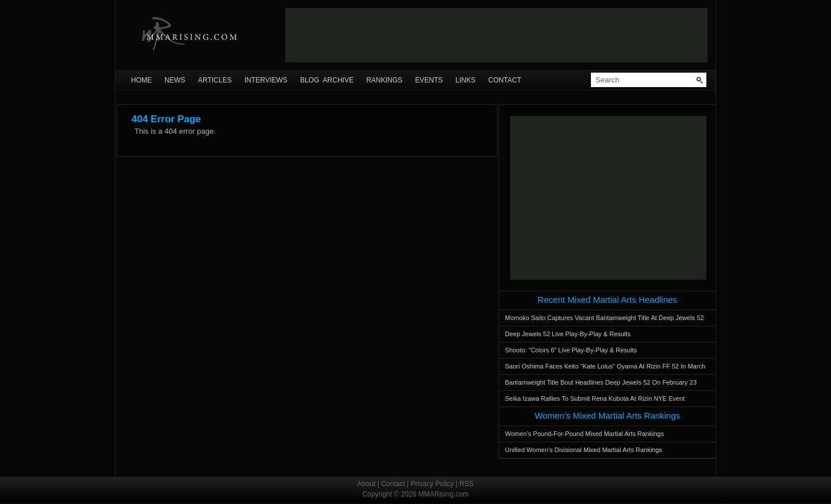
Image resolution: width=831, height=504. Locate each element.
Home (141, 80)
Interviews (265, 80)
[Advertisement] (496, 35)
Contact (505, 80)
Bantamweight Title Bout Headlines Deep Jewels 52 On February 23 (601, 382)
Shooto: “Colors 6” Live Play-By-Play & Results (571, 350)
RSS (467, 484)
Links (465, 80)
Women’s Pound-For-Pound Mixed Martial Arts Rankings (584, 434)
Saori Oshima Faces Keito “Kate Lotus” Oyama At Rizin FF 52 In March (605, 366)
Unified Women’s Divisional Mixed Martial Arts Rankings (583, 450)
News (175, 80)
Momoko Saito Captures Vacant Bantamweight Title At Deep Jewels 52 (604, 318)
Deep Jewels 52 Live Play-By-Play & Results (568, 334)
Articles (215, 80)
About (366, 484)
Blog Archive (327, 80)
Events (429, 80)
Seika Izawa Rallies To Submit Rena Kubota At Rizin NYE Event (595, 398)
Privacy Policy (433, 484)
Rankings (385, 80)
